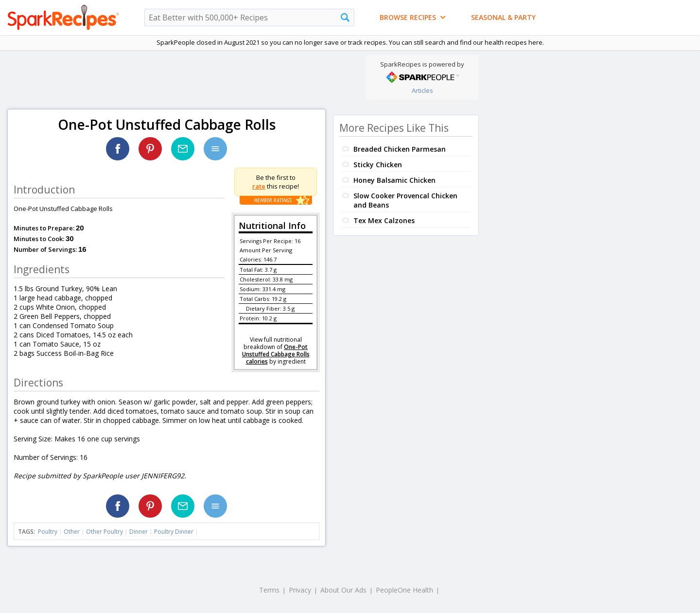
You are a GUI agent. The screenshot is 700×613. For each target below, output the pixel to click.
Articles (422, 90)
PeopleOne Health (404, 590)
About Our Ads (343, 590)
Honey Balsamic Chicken (394, 180)
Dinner (139, 532)
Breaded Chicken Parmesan (400, 149)
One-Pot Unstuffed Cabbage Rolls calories (276, 354)
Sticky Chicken (378, 165)
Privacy (300, 590)
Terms (269, 590)
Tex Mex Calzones (384, 220)
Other (72, 532)
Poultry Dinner (174, 532)
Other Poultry (105, 532)
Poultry (48, 532)
